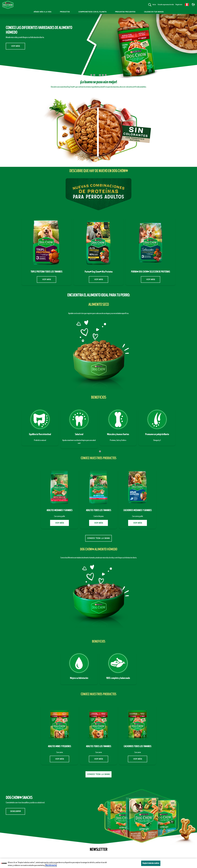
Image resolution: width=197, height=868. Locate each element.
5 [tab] (103, 75)
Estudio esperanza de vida (166, 5)
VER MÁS (46, 279)
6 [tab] (106, 75)
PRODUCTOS (65, 12)
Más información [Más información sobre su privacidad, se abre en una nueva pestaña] (51, 865)
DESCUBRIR (15, 811)
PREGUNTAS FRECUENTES (125, 12)
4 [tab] (100, 75)
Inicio (154, 5)
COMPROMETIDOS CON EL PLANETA (92, 12)
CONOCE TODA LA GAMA (98, 538)
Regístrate (179, 5)
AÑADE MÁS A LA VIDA (42, 12)
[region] (98, 863)
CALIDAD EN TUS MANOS (154, 12)
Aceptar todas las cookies (151, 863)
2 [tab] (94, 75)
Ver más (15, 43)
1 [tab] (91, 75)
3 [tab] (97, 75)
